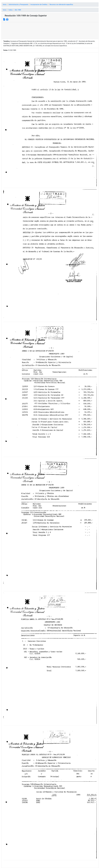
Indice (11, 10)
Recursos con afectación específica (61, 5)
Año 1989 (18, 10)
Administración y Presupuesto (18, 5)
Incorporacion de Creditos (39, 5)
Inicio (5, 5)
